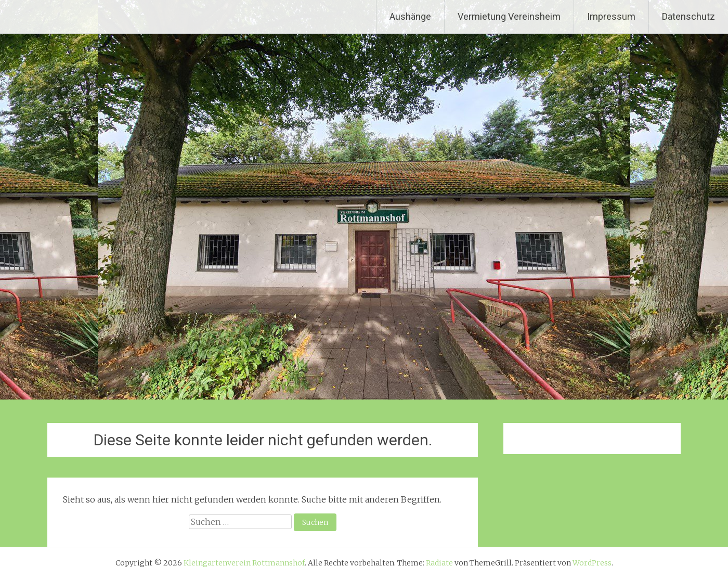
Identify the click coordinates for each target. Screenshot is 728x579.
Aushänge (410, 16)
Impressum (611, 16)
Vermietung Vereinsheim (509, 16)
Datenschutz (688, 16)
